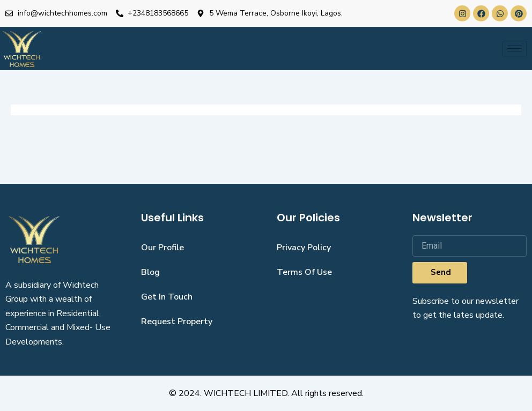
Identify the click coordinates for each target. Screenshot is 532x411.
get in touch (167, 297)
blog (150, 272)
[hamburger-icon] (515, 48)
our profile (162, 248)
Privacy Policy (304, 248)
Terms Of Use (304, 272)
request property (177, 322)
